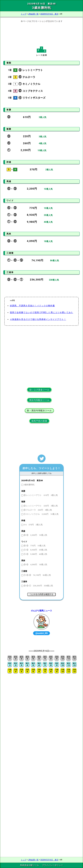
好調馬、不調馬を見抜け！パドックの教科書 (32, 306)
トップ (24, 14)
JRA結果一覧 (33, 14)
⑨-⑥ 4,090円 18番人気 (35, 565)
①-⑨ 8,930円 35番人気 (35, 550)
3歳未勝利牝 (29, 485)
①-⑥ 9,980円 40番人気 (35, 554)
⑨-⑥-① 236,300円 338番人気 (38, 586)
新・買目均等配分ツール (39, 410)
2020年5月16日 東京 (49, 14)
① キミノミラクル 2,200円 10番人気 (41, 514)
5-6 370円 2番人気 (33, 525)
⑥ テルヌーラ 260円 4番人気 (38, 510)
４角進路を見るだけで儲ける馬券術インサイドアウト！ (38, 319)
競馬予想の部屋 (39, 421)
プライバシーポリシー (52, 865)
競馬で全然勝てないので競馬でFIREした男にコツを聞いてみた (41, 312)
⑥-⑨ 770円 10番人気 (34, 546)
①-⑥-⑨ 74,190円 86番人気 (37, 575)
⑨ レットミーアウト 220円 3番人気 (40, 506)
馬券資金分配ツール (30, 865)
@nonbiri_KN (41, 633)
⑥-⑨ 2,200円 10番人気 (35, 535)
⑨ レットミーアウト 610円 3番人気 (40, 495)
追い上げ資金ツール (39, 390)
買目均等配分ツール (39, 400)
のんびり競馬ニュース (41, 611)
